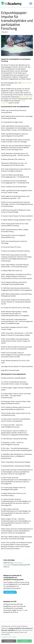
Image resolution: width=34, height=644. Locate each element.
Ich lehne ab (9, 641)
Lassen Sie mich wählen (9, 637)
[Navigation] (31, 4)
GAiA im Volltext (27, 83)
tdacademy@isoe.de (26, 97)
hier (23, 610)
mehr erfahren (10, 592)
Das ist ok (24, 641)
